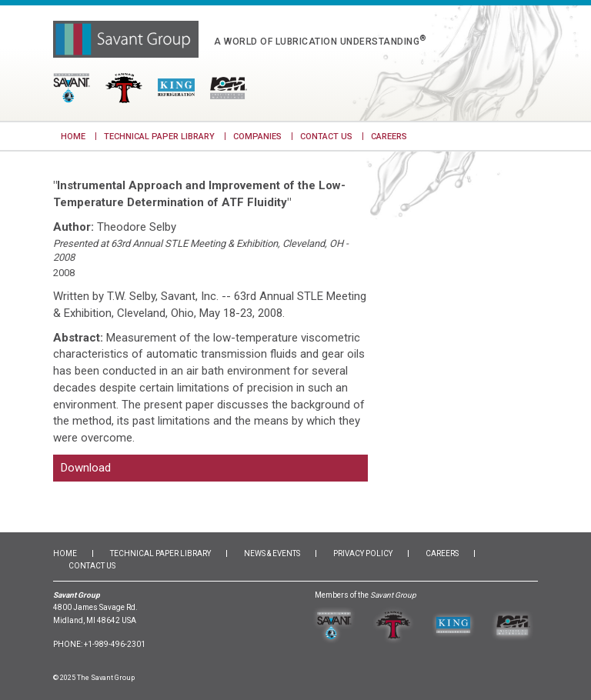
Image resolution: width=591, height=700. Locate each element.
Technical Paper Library (159, 137)
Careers (389, 137)
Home (73, 137)
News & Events (272, 563)
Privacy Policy (363, 563)
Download (86, 472)
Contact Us (326, 137)
